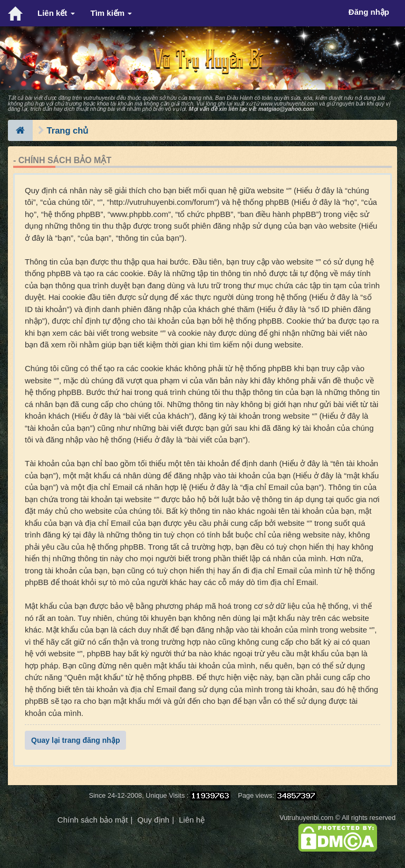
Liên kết (56, 13)
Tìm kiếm (112, 13)
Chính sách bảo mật (93, 820)
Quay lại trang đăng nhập (75, 740)
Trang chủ (68, 130)
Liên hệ (192, 820)
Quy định (153, 820)
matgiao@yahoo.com (286, 109)
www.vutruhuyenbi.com (289, 103)
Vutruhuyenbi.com (306, 818)
